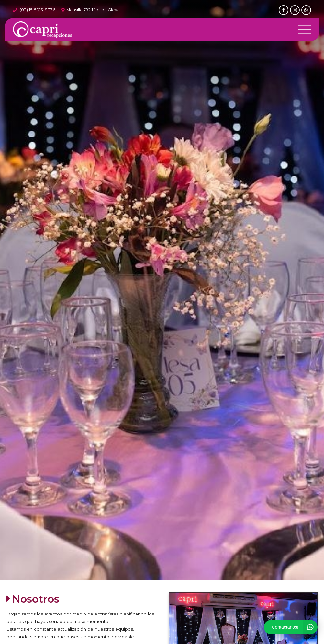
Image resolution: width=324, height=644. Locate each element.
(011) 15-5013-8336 (38, 10)
